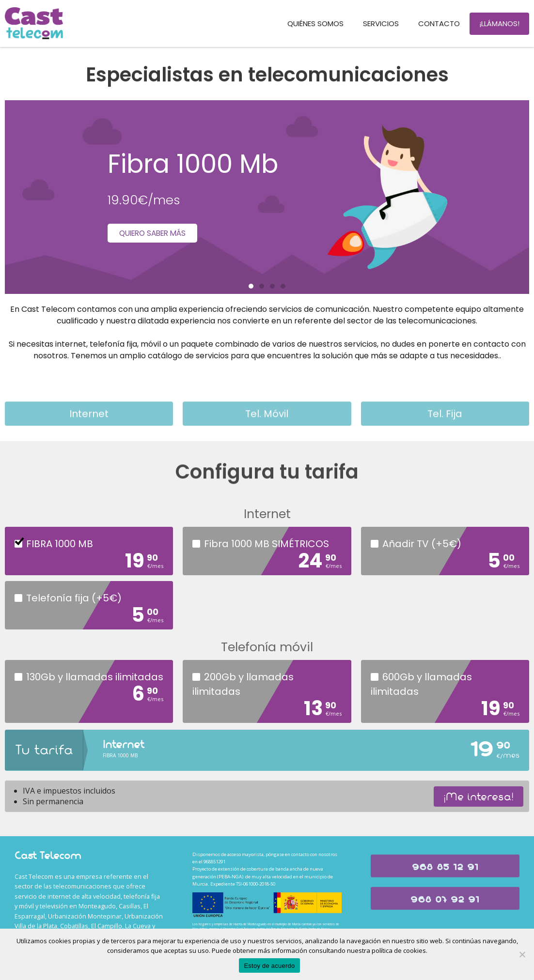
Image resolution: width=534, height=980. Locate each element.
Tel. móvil (267, 426)
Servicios (381, 23)
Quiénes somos (315, 23)
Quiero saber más (156, 233)
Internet (89, 426)
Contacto (439, 23)
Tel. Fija (445, 426)
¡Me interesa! (479, 796)
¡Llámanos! (499, 23)
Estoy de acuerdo (269, 966)
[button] (251, 286)
